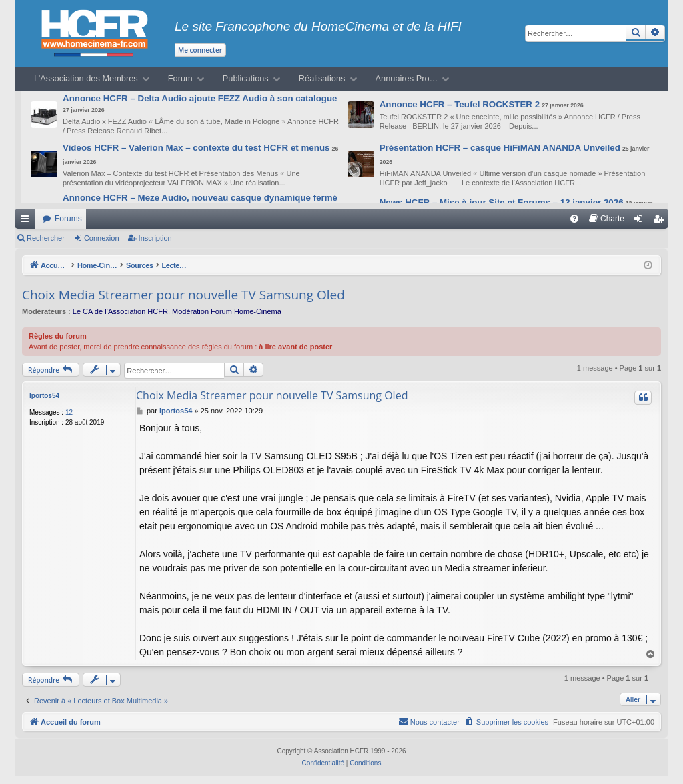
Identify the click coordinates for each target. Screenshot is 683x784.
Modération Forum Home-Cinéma (227, 311)
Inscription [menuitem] (661, 221)
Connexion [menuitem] (641, 221)
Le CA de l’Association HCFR (120, 311)
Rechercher (46, 238)
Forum (180, 78)
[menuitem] (574, 219)
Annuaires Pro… (407, 78)
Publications (246, 78)
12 (69, 412)
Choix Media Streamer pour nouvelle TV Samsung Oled (183, 295)
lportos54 (44, 396)
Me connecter (200, 50)
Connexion (102, 238)
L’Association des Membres (86, 78)
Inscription (155, 238)
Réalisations (322, 78)
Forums (68, 219)
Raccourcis (27, 221)
